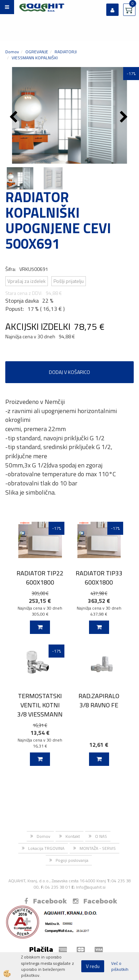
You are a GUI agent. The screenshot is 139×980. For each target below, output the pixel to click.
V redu (93, 966)
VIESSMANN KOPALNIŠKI (35, 58)
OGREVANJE (37, 52)
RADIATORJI (66, 52)
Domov (12, 52)
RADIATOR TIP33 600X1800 (99, 577)
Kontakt (73, 836)
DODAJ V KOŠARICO (69, 372)
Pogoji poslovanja (72, 860)
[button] (125, 117)
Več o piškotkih (120, 966)
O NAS (101, 836)
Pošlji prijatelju (69, 281)
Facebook (46, 901)
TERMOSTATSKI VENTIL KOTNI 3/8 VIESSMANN (40, 705)
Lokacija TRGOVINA (46, 848)
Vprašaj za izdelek (27, 281)
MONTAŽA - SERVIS (98, 848)
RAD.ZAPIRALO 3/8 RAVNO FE (99, 700)
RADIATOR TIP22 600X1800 (40, 577)
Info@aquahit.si (91, 887)
